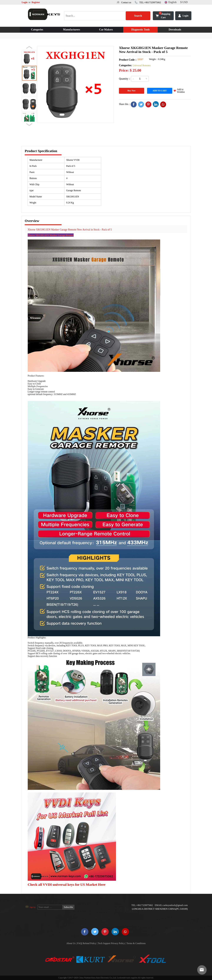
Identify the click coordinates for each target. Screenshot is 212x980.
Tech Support (104, 943)
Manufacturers (72, 30)
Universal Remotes (141, 65)
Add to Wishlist (181, 91)
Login (25, 2)
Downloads (175, 30)
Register (36, 2)
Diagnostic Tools (140, 30)
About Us (71, 943)
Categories (37, 30)
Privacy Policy (118, 943)
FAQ (79, 943)
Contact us (126, 2)
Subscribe (68, 907)
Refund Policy (90, 943)
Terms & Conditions (136, 943)
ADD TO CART (160, 91)
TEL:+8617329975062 (150, 2)
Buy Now (132, 91)
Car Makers (106, 30)
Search (138, 16)
